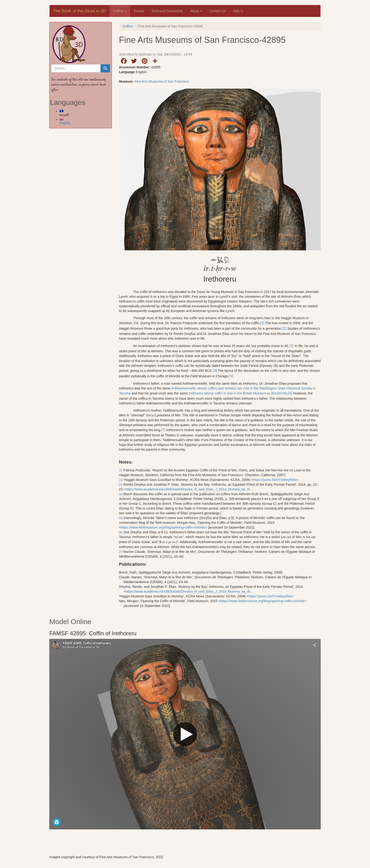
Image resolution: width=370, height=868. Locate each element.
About (196, 11)
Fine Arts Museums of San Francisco (162, 81)
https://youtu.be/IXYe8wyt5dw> (276, 480)
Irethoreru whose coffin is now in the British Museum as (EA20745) (238, 393)
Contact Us (217, 11)
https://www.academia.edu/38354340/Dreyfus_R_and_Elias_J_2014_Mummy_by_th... (189, 489)
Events (139, 11)
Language (127, 72)
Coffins (120, 11)
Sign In (238, 11)
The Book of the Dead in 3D (80, 11)
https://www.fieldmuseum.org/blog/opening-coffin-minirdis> (164, 527)
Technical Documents (167, 11)
